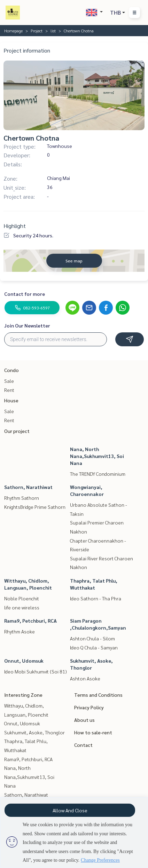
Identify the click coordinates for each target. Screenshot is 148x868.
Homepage (13, 31)
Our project (17, 431)
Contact (83, 745)
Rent (9, 390)
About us (84, 720)
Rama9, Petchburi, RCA (30, 621)
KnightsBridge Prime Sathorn (35, 507)
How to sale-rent (93, 732)
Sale (9, 381)
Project (37, 31)
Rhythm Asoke (20, 631)
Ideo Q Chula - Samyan (94, 647)
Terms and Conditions (98, 695)
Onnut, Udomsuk (24, 661)
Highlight (15, 226)
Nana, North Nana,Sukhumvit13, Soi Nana (97, 456)
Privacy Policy (89, 707)
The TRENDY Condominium (98, 474)
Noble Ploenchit (22, 598)
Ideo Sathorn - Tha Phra (96, 598)
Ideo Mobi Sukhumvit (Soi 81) (36, 671)
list (53, 31)
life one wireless (22, 607)
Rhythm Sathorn (22, 498)
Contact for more (25, 294)
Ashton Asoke (85, 678)
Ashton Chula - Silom (92, 638)
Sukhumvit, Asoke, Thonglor (34, 732)
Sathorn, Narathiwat (28, 487)
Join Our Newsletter (27, 325)
